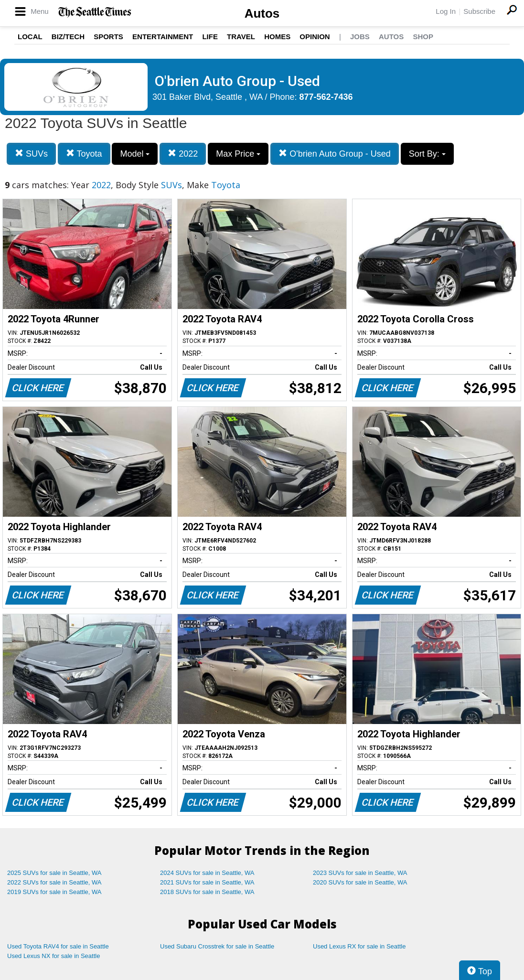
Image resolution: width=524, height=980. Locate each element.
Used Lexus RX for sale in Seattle (359, 946)
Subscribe (479, 11)
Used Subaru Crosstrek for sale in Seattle (217, 946)
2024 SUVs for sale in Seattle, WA (207, 873)
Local (30, 37)
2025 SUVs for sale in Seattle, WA (54, 873)
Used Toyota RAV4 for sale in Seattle (58, 946)
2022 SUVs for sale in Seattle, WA (54, 882)
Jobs (360, 37)
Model (135, 154)
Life (210, 37)
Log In (446, 11)
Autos (262, 13)
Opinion (315, 37)
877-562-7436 (326, 97)
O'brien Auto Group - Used (335, 154)
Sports (108, 37)
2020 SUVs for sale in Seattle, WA (360, 882)
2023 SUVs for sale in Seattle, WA (360, 873)
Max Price (238, 154)
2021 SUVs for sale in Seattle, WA (207, 882)
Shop (423, 37)
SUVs (31, 154)
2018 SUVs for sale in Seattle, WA (207, 892)
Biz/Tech (68, 37)
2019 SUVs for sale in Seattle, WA (54, 892)
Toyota (84, 154)
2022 (183, 154)
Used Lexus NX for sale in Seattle (53, 956)
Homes (277, 37)
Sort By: (427, 154)
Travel (241, 37)
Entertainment (163, 37)
